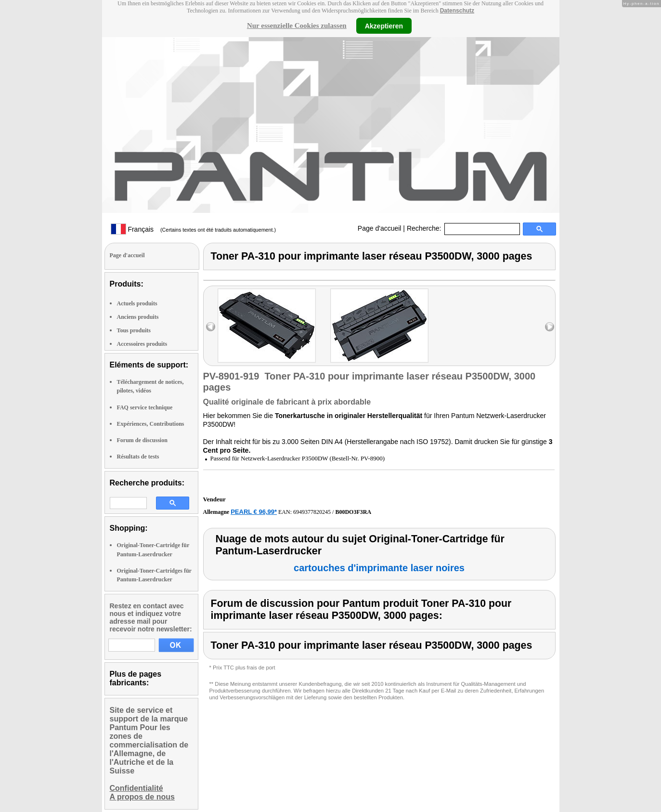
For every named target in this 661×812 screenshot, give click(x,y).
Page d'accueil (380, 228)
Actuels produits (137, 303)
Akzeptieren (384, 26)
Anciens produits (138, 317)
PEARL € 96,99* (254, 512)
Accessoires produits (142, 344)
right (550, 327)
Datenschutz (457, 11)
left (211, 327)
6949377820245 (312, 512)
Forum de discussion (142, 440)
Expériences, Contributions (151, 424)
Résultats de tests (138, 457)
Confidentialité (136, 788)
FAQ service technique (145, 407)
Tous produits (134, 330)
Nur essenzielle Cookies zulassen (297, 26)
